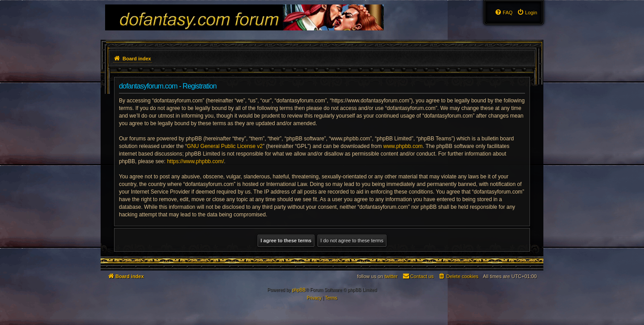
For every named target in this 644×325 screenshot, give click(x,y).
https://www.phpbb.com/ (195, 161)
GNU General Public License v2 (225, 146)
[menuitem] (527, 13)
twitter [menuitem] (391, 276)
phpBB (299, 290)
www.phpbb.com (403, 146)
